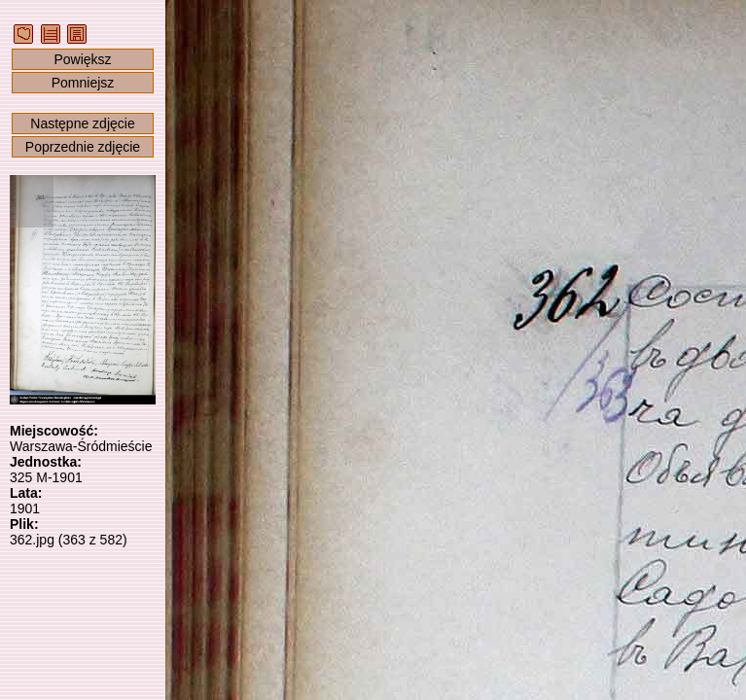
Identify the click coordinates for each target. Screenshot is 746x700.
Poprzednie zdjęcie (83, 147)
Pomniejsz (83, 83)
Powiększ (82, 59)
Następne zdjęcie (82, 123)
